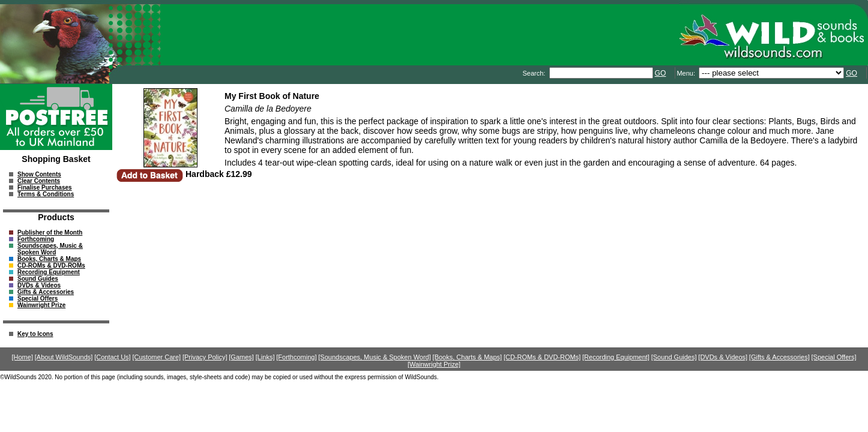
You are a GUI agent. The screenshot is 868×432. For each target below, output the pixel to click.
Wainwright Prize (41, 305)
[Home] (23, 357)
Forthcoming (36, 239)
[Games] (241, 357)
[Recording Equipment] (616, 357)
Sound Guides (38, 279)
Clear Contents (39, 181)
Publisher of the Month (50, 232)
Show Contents (39, 174)
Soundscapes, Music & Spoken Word (50, 249)
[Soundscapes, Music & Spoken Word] (375, 357)
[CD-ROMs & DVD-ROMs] (542, 357)
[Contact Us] (113, 357)
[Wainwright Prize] (434, 364)
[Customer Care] (156, 357)
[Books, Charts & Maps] (468, 357)
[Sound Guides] (674, 357)
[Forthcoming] (296, 357)
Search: (535, 73)
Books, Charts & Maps (49, 259)
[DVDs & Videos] (723, 357)
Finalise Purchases (45, 187)
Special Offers (38, 298)
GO (661, 73)
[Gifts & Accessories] (779, 357)
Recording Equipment (49, 272)
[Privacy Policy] (205, 357)
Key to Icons (35, 334)
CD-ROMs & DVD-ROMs (51, 265)
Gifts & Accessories (46, 292)
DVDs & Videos (39, 285)
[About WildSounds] (64, 357)
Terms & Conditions (46, 194)
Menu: (687, 73)
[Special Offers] (834, 357)
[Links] (265, 357)
